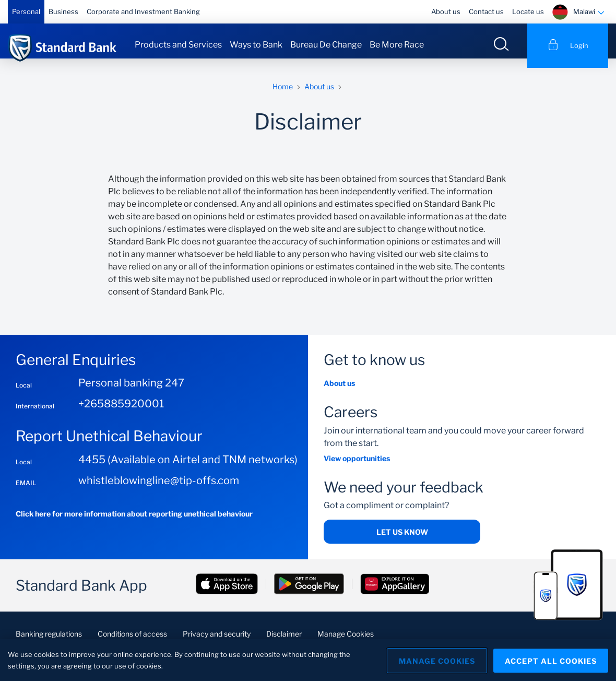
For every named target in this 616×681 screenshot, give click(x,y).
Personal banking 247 (131, 392)
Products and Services (178, 45)
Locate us (528, 11)
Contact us (486, 11)
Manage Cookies (434, 660)
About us (446, 11)
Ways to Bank (256, 45)
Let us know (402, 541)
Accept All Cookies (551, 660)
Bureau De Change (326, 45)
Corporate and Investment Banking (143, 11)
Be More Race (397, 45)
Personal (26, 11)
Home (283, 95)
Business (63, 11)
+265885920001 (121, 413)
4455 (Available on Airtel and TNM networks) (188, 468)
